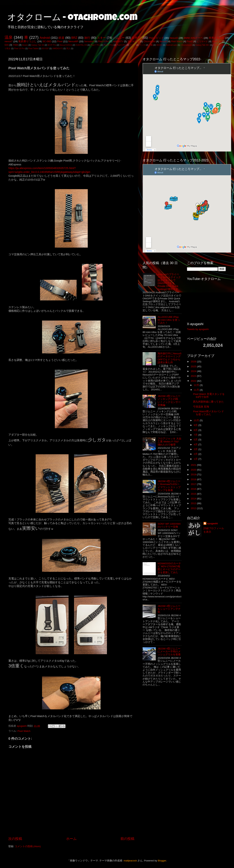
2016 (194, 489)
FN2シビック (156, 38)
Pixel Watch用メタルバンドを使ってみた (208, 413)
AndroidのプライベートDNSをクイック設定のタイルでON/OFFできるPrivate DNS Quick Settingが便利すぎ (169, 282)
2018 (194, 479)
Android (45, 38)
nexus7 (9, 41)
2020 (194, 470)
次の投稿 (15, 839)
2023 (194, 376)
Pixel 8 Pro (108, 45)
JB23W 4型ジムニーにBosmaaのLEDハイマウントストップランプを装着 (169, 486)
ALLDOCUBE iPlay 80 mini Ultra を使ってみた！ (169, 320)
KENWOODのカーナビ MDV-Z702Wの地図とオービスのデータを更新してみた (169, 568)
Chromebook (186, 45)
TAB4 (15, 45)
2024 (194, 371)
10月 (197, 420)
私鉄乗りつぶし (28, 41)
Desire (25, 45)
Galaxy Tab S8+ (202, 45)
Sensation (89, 41)
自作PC (137, 38)
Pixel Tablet (33, 48)
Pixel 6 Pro (103, 41)
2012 (194, 508)
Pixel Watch (177, 41)
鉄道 (61, 38)
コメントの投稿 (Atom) (28, 846)
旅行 (87, 38)
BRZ (74, 38)
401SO (159, 45)
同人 (68, 48)
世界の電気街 (217, 38)
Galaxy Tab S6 (38, 45)
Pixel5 (190, 41)
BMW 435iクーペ (193, 38)
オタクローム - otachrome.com (72, 18)
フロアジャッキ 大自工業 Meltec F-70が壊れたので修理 (169, 442)
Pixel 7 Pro (95, 45)
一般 (151, 45)
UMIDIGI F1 (58, 48)
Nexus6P (73, 41)
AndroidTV (118, 41)
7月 (196, 435)
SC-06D (47, 41)
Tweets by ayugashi (198, 329)
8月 (196, 430)
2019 (194, 474)
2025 (194, 366)
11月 (197, 390)
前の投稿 (127, 839)
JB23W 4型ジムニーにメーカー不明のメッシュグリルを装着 (169, 652)
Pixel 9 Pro (121, 45)
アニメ (133, 45)
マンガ (142, 45)
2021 (194, 465)
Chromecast (149, 41)
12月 (197, 385)
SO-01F (45, 48)
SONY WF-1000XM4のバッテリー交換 (169, 525)
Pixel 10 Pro (19, 48)
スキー (101, 38)
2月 (196, 454)
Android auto (172, 45)
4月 (196, 445)
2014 (194, 499)
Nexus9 (163, 41)
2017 (194, 484)
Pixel (60, 41)
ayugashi (213, 523)
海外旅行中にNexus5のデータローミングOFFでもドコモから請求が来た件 (169, 358)
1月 (196, 459)
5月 (196, 440)
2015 (194, 494)
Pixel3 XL (217, 41)
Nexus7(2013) (66, 45)
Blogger (162, 861)
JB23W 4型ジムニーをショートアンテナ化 (169, 609)
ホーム (71, 839)
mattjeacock (130, 861)
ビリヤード (202, 41)
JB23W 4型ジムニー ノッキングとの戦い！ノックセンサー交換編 (169, 401)
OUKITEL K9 (81, 45)
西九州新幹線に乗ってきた (208, 402)
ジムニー (119, 38)
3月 (196, 449)
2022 (194, 381)
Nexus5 (174, 38)
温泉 (9, 37)
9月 (196, 425)
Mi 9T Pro (52, 45)
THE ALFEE (133, 41)
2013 (194, 503)
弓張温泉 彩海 (201, 407)
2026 (194, 362)
